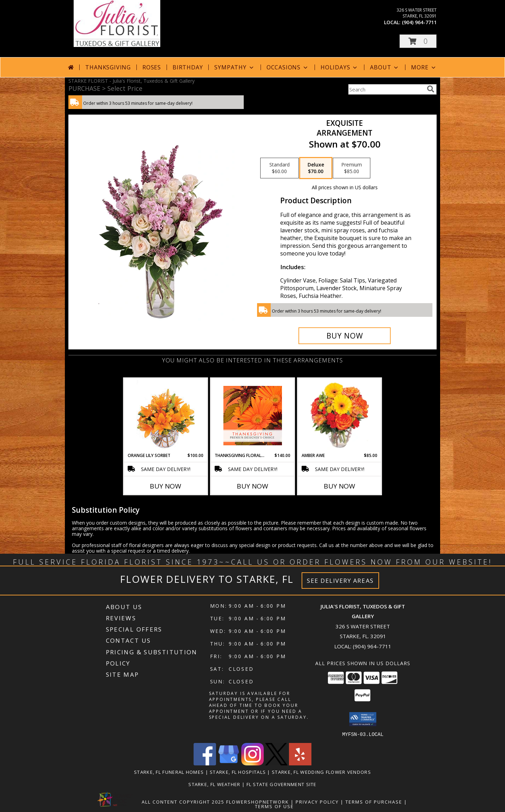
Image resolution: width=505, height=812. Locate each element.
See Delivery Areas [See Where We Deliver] (340, 581)
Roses (152, 67)
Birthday (188, 67)
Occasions (288, 67)
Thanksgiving (108, 67)
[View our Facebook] (205, 763)
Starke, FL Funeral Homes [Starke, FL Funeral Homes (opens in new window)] (169, 772)
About (385, 67)
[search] (431, 89)
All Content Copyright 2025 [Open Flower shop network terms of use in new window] (183, 801)
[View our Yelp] (300, 763)
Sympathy (234, 67)
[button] (418, 41)
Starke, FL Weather (214, 784)
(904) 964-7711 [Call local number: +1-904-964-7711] (419, 22)
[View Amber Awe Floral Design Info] (340, 415)
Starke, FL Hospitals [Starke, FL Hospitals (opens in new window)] (238, 772)
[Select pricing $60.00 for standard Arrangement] (280, 168)
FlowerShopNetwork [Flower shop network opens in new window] (258, 801)
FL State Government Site (282, 784)
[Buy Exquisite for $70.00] (345, 336)
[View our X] (276, 763)
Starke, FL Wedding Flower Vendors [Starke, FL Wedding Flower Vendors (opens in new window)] (321, 772)
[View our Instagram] (252, 763)
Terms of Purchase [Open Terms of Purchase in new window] (374, 801)
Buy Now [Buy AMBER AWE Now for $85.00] (339, 486)
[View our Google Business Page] (229, 763)
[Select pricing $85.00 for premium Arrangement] (352, 168)
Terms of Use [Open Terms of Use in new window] (274, 806)
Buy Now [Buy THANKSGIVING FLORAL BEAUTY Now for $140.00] (252, 486)
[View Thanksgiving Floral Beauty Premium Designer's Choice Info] (253, 415)
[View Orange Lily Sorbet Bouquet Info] (166, 415)
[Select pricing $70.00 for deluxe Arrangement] (316, 168)
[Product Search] (386, 89)
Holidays (339, 67)
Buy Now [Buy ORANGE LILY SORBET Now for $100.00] (166, 486)
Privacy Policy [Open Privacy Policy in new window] (317, 801)
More (424, 67)
